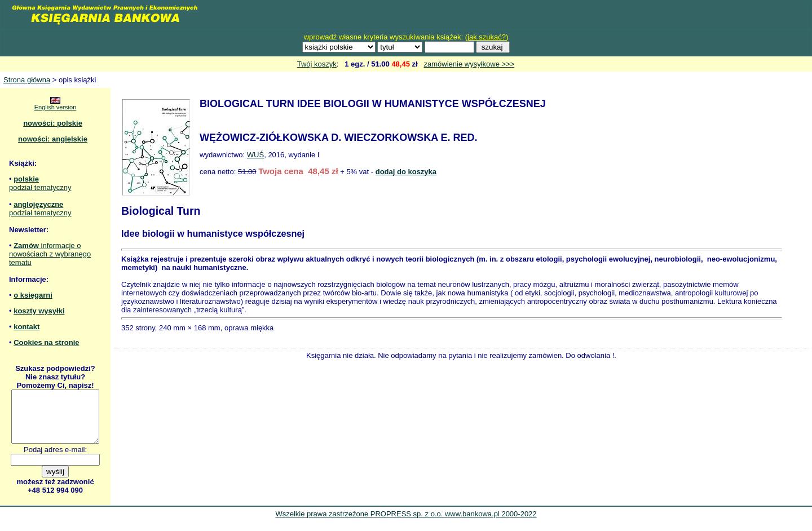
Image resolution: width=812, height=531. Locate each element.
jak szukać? (487, 37)
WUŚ (255, 155)
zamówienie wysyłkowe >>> (469, 64)
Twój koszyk (317, 64)
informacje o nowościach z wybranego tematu (50, 254)
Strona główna (27, 80)
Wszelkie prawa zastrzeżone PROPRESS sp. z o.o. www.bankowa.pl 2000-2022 (406, 524)
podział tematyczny (40, 187)
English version (56, 107)
